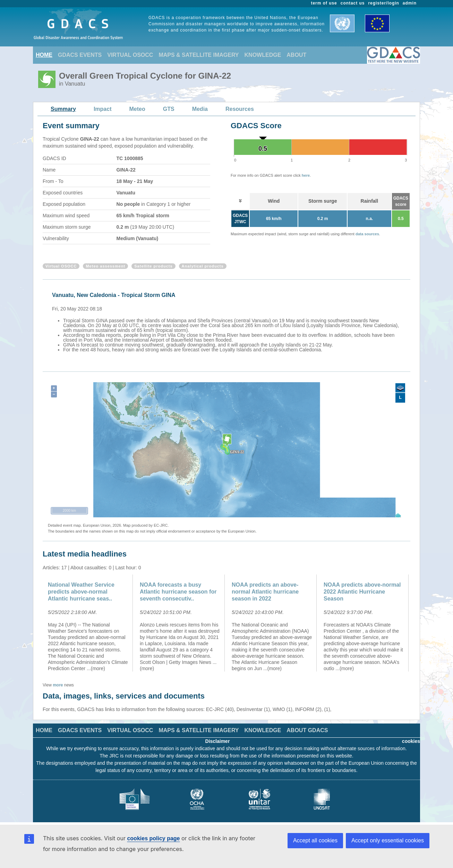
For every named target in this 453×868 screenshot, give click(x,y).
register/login (383, 3)
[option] (228, 321)
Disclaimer (218, 741)
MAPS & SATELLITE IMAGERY (199, 55)
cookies (411, 741)
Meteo (137, 109)
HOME (44, 55)
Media (200, 109)
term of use (324, 3)
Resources (240, 109)
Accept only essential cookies (388, 840)
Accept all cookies (315, 840)
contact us (353, 3)
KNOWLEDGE (263, 55)
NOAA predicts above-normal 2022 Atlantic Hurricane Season (362, 592)
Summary (63, 109)
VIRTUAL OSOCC (130, 55)
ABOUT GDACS (307, 730)
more (58, 685)
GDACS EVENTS (80, 55)
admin (410, 3)
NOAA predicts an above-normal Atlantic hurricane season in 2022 (265, 592)
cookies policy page (153, 838)
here (306, 175)
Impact (103, 109)
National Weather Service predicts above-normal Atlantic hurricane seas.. (81, 592)
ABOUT (296, 55)
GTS (169, 109)
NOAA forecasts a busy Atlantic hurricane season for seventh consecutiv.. (178, 592)
